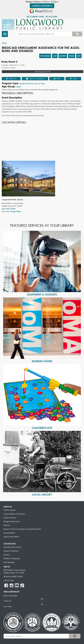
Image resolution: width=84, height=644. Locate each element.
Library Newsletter (11, 537)
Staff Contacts (10, 510)
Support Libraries (11, 551)
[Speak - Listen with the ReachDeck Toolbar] (42, 11)
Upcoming (45, 56)
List (55, 56)
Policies (7, 525)
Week (72, 56)
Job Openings (9, 562)
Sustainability (9, 533)
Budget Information (12, 521)
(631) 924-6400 (9, 209)
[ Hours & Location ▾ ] (42, 6)
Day (79, 56)
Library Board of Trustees (14, 514)
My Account (52, 17)
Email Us (8, 601)
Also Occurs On (43, 72)
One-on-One (40, 84)
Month (63, 56)
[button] (42, 2)
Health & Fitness (26, 84)
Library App (9, 580)
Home (4, 43)
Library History (10, 518)
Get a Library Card (35, 17)
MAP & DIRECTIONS (14, 577)
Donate (7, 555)
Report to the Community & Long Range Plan (22, 529)
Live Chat (8, 606)
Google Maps (15, 211)
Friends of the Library (12, 547)
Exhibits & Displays (12, 558)
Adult (19, 87)
